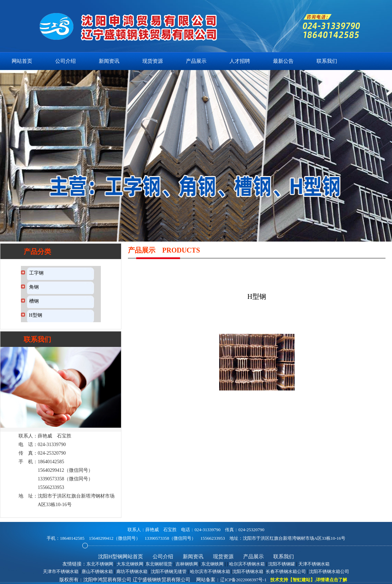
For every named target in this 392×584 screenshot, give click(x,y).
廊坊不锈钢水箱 (132, 571)
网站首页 (22, 61)
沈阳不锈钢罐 (282, 564)
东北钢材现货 (159, 564)
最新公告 (283, 61)
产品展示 (196, 61)
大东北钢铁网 (130, 564)
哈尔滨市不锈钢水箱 (210, 571)
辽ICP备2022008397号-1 (243, 580)
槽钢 (34, 301)
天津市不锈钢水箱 (61, 571)
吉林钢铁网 (187, 564)
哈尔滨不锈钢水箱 (247, 564)
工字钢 (36, 273)
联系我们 (327, 61)
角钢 (34, 287)
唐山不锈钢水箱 (97, 571)
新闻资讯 (109, 61)
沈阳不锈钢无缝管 (169, 571)
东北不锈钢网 (100, 564)
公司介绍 (66, 61)
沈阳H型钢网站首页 (121, 557)
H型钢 (36, 315)
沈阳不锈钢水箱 (248, 571)
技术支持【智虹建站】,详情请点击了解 (309, 580)
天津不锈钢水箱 (314, 564)
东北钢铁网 (212, 564)
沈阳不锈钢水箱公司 (329, 571)
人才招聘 (240, 61)
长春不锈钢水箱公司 (286, 571)
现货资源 (153, 61)
